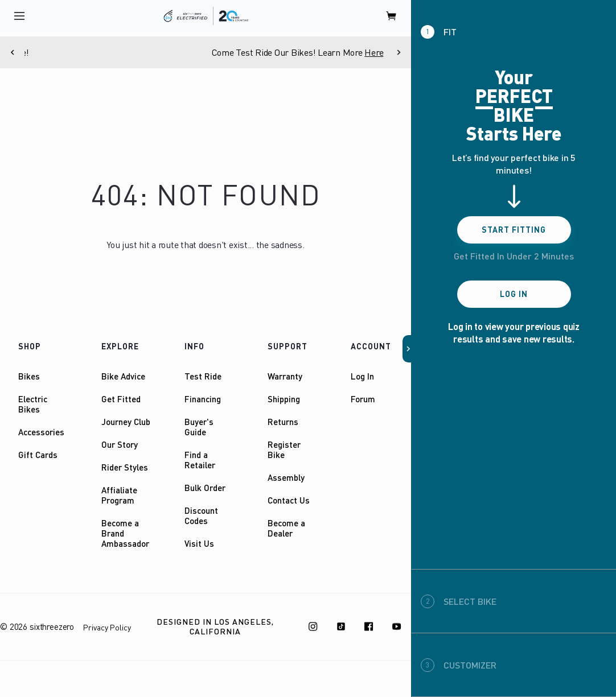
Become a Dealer (286, 528)
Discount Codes (201, 515)
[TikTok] (341, 626)
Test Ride (203, 376)
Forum (363, 399)
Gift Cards (38, 455)
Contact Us (289, 500)
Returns (283, 422)
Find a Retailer (200, 460)
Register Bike (284, 449)
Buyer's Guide (199, 427)
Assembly (286, 477)
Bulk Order (205, 488)
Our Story (120, 444)
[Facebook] (369, 626)
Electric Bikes (33, 404)
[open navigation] (19, 16)
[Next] (399, 52)
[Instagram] (313, 626)
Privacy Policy (107, 627)
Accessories (41, 432)
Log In (362, 376)
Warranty (285, 376)
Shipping (284, 399)
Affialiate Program (119, 495)
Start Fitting (514, 230)
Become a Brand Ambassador (125, 533)
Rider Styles (125, 467)
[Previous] (12, 52)
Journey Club (126, 422)
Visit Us (199, 543)
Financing (203, 399)
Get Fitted (121, 399)
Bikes (29, 376)
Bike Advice (123, 376)
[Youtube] (397, 626)
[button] (407, 349)
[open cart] (392, 16)
